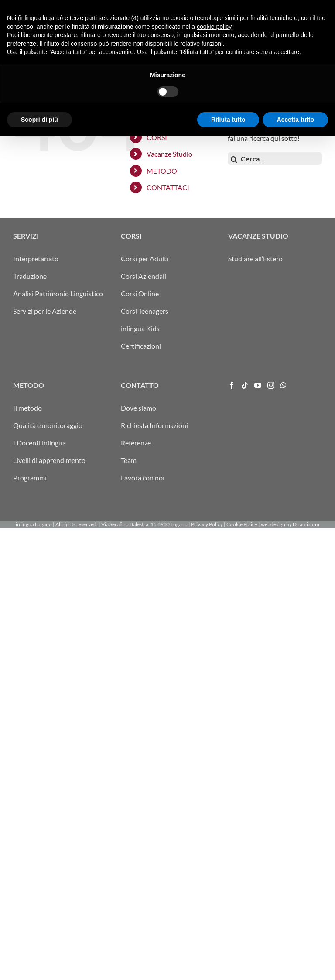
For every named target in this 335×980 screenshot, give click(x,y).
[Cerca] (234, 159)
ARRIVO (190, 7)
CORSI (157, 137)
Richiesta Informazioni (154, 425)
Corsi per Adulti (145, 259)
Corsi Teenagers (145, 311)
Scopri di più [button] (39, 963)
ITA (207, 7)
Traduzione (30, 276)
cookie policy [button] (214, 870)
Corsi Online (140, 293)
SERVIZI (159, 120)
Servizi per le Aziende (45, 311)
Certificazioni (141, 346)
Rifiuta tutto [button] (228, 963)
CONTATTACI (168, 187)
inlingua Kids (140, 328)
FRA (228, 7)
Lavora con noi (143, 478)
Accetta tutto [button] (295, 963)
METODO (162, 171)
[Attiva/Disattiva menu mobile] (317, 36)
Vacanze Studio (169, 154)
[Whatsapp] (284, 385)
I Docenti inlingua (39, 443)
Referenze (136, 443)
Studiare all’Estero (255, 259)
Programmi (30, 478)
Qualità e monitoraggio (48, 425)
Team (129, 460)
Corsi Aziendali (144, 276)
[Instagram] (271, 385)
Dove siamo (138, 408)
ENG (240, 7)
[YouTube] (258, 385)
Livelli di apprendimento (49, 460)
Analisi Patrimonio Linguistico (58, 293)
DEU (217, 7)
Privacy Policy (207, 524)
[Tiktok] (245, 385)
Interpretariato (36, 259)
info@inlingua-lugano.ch (280, 7)
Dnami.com (306, 524)
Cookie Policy (242, 524)
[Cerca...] (275, 159)
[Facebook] (232, 385)
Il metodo (27, 408)
